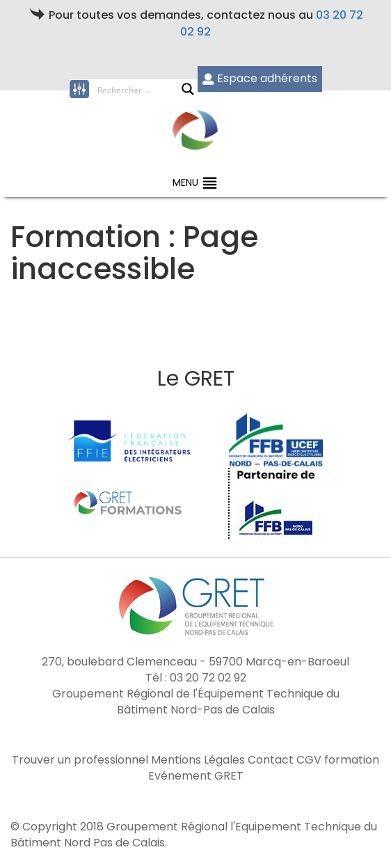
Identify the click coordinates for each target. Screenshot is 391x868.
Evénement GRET (196, 776)
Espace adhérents (260, 78)
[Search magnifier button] (188, 89)
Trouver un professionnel (80, 760)
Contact (271, 760)
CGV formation (338, 760)
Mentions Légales (198, 760)
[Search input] (139, 89)
